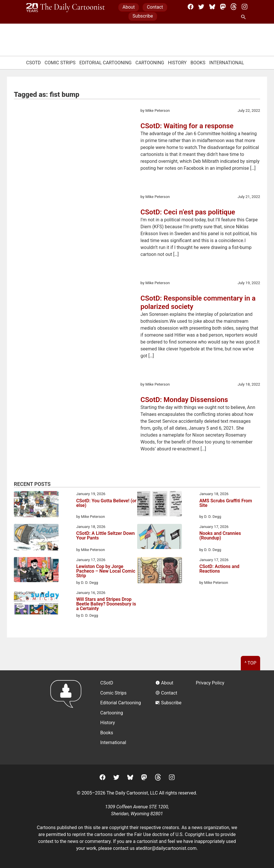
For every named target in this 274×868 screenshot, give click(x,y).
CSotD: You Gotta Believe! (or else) (106, 503)
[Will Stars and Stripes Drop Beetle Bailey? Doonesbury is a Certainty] (36, 603)
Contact (155, 7)
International (227, 63)
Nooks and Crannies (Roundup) (220, 536)
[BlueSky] (212, 7)
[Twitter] (201, 7)
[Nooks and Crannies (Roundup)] (160, 537)
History (177, 63)
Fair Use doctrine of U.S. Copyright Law (174, 834)
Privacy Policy (210, 683)
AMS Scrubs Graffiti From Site (226, 503)
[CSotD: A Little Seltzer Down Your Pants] (36, 538)
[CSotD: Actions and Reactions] (160, 571)
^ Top (250, 663)
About (129, 7)
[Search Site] (245, 17)
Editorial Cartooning (106, 63)
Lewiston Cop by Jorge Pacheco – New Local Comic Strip (106, 571)
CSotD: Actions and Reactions (219, 569)
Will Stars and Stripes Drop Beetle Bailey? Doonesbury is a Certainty (106, 604)
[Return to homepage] (68, 717)
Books (198, 63)
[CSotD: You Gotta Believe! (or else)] (36, 505)
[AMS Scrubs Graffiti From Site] (160, 505)
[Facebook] (191, 7)
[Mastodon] (223, 7)
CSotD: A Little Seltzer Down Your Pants (106, 536)
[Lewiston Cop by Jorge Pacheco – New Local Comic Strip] (36, 571)
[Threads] (234, 7)
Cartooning (150, 63)
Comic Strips (60, 63)
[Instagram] (245, 7)
